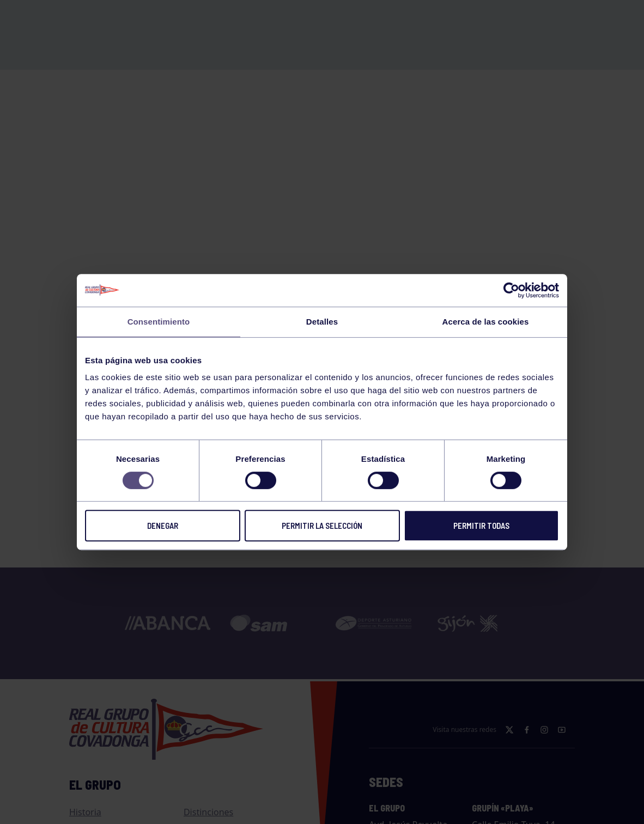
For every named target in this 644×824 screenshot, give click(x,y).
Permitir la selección (322, 526)
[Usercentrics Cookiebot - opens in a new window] (511, 290)
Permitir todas (481, 526)
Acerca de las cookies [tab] (486, 322)
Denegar (163, 526)
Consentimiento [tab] (159, 322)
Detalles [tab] (322, 322)
